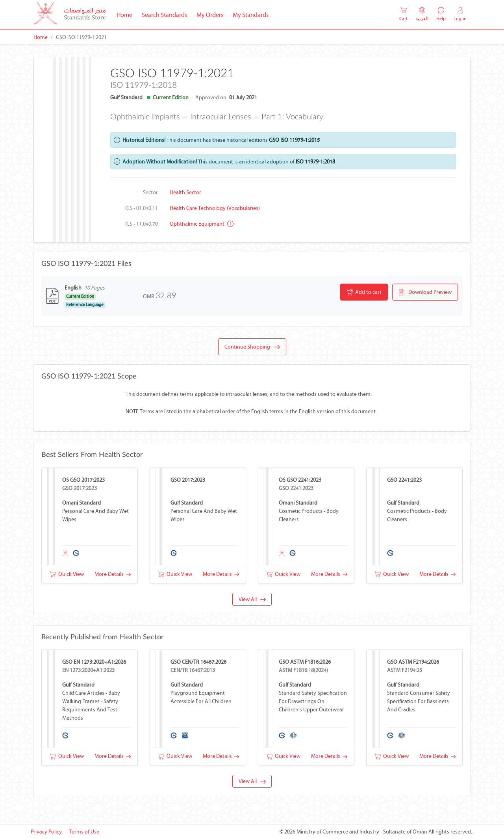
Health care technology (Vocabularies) (215, 208)
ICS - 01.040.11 (142, 208)
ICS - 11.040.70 (142, 224)
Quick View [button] (67, 574)
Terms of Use (84, 832)
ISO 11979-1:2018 (315, 162)
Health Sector (185, 192)
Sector (150, 192)
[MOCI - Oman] (69, 15)
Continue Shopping (252, 347)
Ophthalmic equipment (202, 224)
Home (127, 14)
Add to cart (364, 292)
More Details (113, 574)
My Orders (210, 15)
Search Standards (167, 14)
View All (252, 599)
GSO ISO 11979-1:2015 (294, 140)
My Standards (251, 15)
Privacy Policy (46, 832)
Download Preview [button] (425, 292)
